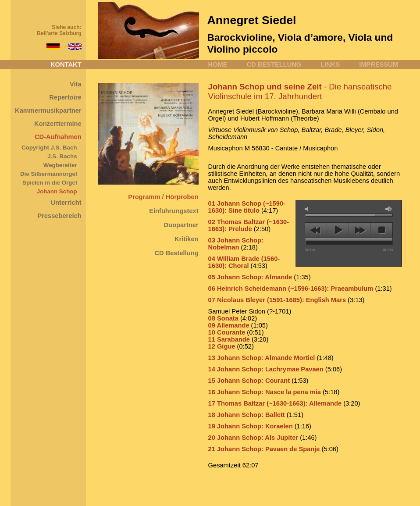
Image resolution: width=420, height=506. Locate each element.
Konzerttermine (58, 124)
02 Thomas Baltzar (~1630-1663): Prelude (249, 225)
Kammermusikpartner (48, 110)
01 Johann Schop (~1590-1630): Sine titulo (247, 207)
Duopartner (181, 225)
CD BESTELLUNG (274, 64)
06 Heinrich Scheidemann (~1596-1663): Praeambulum (291, 289)
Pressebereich (59, 216)
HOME (218, 64)
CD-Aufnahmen (58, 137)
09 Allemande (229, 325)
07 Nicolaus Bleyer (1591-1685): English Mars (277, 300)
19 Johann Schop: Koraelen (251, 426)
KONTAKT (66, 64)
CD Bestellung (176, 253)
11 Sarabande (229, 339)
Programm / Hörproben (163, 197)
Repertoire (65, 97)
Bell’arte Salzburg (59, 33)
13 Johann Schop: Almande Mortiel (262, 358)
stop (382, 230)
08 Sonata (223, 318)
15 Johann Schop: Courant (249, 381)
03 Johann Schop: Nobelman (236, 244)
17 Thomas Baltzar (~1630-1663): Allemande (275, 403)
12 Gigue (222, 346)
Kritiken (187, 239)
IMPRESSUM (379, 64)
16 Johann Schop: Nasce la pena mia (265, 392)
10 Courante (227, 332)
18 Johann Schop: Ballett (247, 415)
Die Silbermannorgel (49, 174)
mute (308, 209)
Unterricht (66, 203)
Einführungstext (174, 211)
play (338, 230)
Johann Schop (57, 191)
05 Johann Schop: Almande (250, 277)
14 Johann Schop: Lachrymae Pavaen (266, 369)
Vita (76, 84)
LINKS (330, 64)
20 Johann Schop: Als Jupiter (254, 438)
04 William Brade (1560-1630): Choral (244, 262)
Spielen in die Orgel (50, 183)
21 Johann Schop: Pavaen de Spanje (264, 449)
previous (316, 230)
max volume (389, 209)
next (360, 230)
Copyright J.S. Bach (49, 148)
